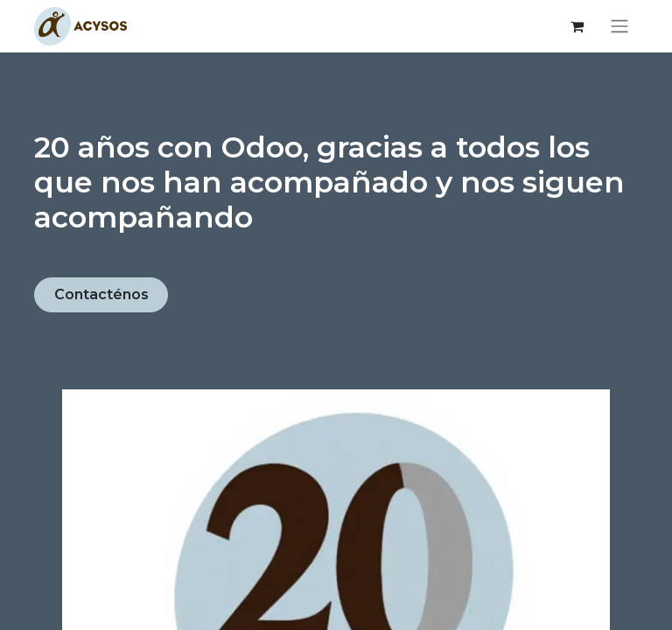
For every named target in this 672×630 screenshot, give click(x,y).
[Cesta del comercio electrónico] (577, 26)
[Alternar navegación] (619, 27)
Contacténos (101, 294)
